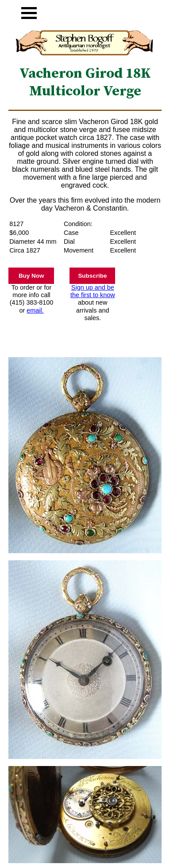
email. (35, 310)
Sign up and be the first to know (93, 291)
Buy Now (31, 276)
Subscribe (92, 276)
